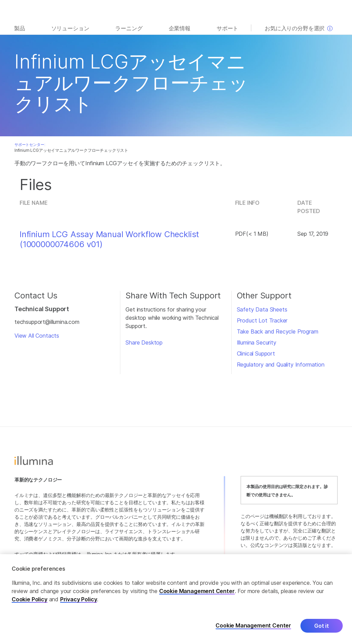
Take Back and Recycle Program (278, 331)
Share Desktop (144, 342)
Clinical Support (256, 353)
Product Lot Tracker (262, 320)
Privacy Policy (79, 601)
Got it (322, 627)
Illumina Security (257, 342)
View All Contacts (37, 336)
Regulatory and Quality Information (281, 365)
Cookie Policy (30, 601)
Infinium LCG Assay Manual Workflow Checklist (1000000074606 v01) (109, 239)
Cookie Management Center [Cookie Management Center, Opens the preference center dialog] (253, 627)
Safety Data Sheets (262, 309)
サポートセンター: (30, 145)
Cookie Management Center (197, 592)
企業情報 (180, 28)
